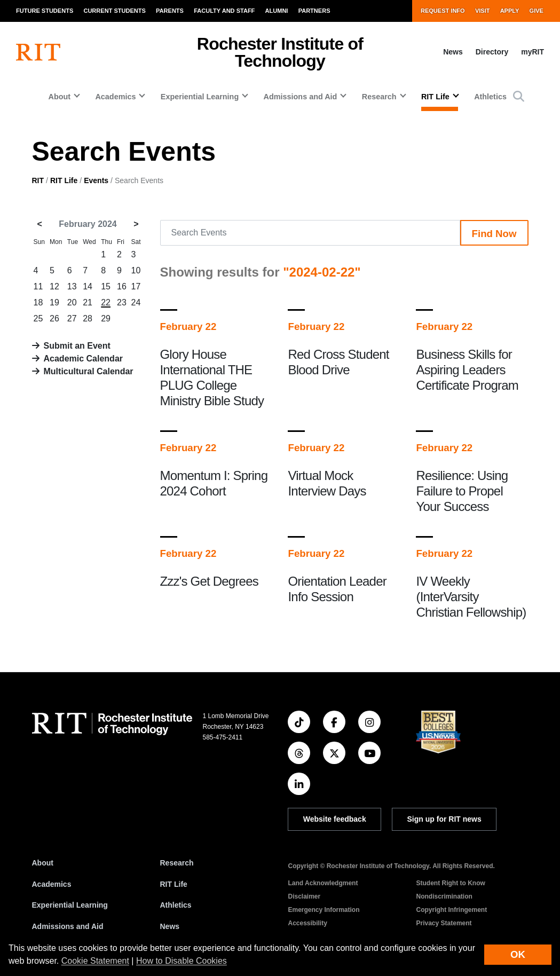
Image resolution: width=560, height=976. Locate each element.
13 (72, 286)
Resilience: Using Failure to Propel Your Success (462, 491)
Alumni (277, 11)
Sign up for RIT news (444, 819)
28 (88, 318)
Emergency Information (324, 910)
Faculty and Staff (224, 11)
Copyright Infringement (452, 910)
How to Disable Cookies (182, 961)
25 (38, 318)
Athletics (490, 97)
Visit (483, 11)
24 (136, 302)
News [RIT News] (170, 926)
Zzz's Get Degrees (209, 581)
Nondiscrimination (444, 896)
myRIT (533, 52)
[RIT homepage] (38, 52)
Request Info (443, 11)
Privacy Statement (444, 923)
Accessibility (308, 923)
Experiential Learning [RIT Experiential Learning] (70, 905)
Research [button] (379, 97)
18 (38, 302)
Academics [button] (115, 97)
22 (106, 302)
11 (38, 286)
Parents (170, 11)
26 (54, 318)
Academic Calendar (84, 359)
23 (122, 302)
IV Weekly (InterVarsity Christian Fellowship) (471, 597)
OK (518, 954)
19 (54, 302)
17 (136, 286)
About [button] (59, 97)
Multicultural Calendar (89, 371)
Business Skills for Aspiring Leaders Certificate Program (467, 370)
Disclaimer (305, 896)
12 (54, 286)
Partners (314, 11)
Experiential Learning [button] (200, 97)
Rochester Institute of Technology (280, 52)
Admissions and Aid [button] (301, 97)
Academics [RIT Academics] (52, 884)
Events (96, 180)
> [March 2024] (136, 224)
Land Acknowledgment (323, 883)
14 (88, 286)
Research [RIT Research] (177, 863)
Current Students (114, 11)
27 (72, 318)
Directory (492, 52)
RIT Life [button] (435, 97)
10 (136, 270)
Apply (510, 11)
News (453, 52)
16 (122, 286)
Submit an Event (77, 346)
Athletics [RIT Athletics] (176, 905)
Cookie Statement (95, 961)
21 (88, 302)
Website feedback (335, 819)
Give (537, 11)
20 (72, 302)
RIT (38, 180)
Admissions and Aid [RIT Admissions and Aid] (68, 926)
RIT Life (64, 180)
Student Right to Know (451, 883)
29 (106, 318)
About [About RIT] (43, 863)
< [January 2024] (40, 224)
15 (106, 286)
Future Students (45, 11)
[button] (519, 96)
